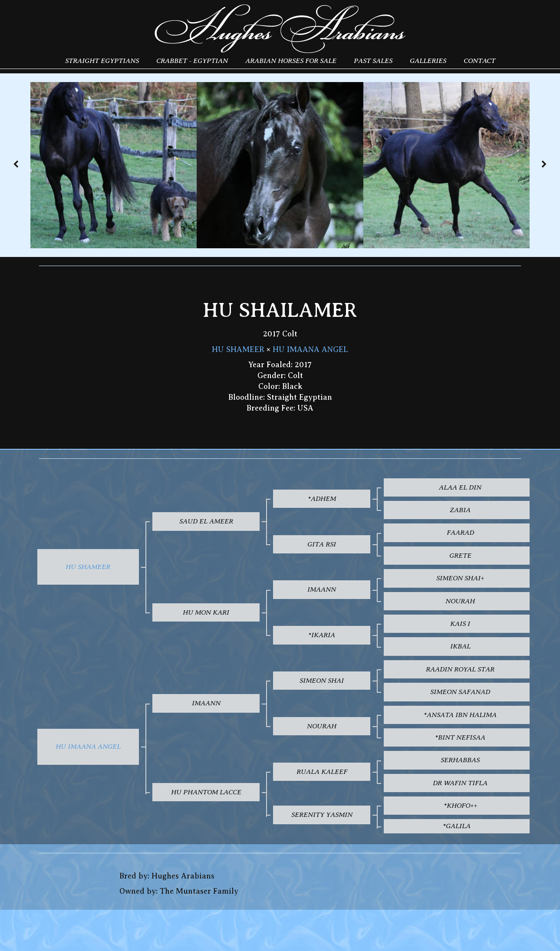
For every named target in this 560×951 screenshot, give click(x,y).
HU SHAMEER (238, 349)
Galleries (428, 61)
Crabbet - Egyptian (192, 61)
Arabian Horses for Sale (291, 61)
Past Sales (373, 61)
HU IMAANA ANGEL (310, 349)
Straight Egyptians (102, 61)
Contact (479, 61)
